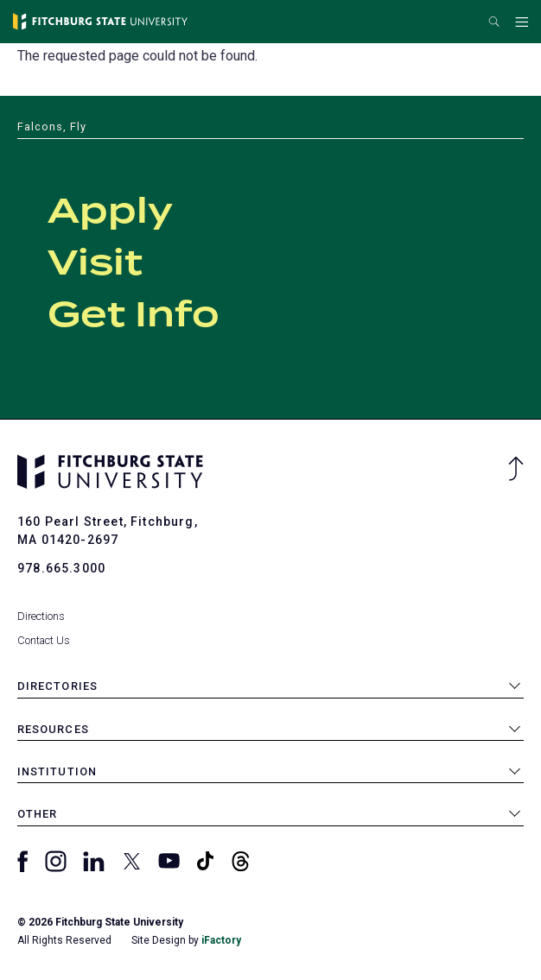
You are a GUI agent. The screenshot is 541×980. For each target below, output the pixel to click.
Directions (41, 616)
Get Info (134, 316)
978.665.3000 (61, 568)
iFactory (221, 940)
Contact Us (44, 640)
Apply (110, 212)
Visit (95, 264)
